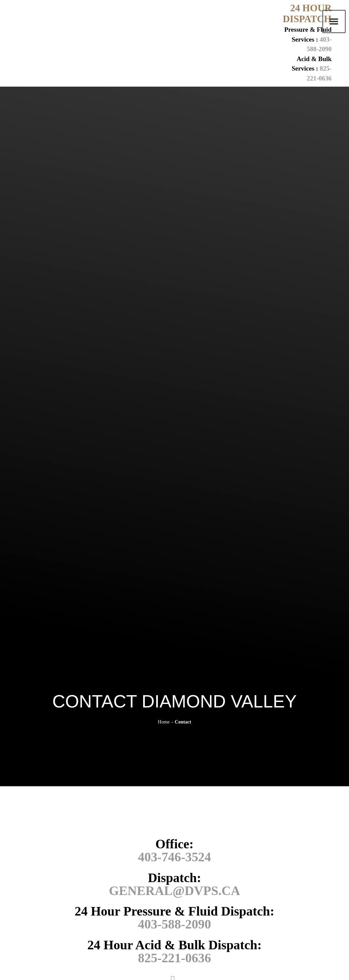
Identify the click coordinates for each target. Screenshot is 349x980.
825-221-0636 (174, 957)
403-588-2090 (174, 924)
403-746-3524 (174, 857)
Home (164, 722)
